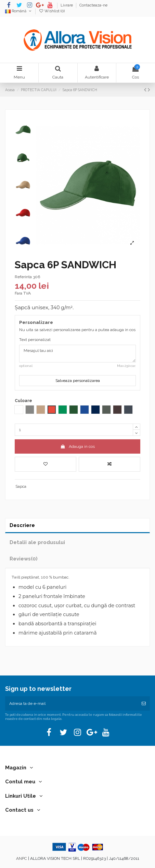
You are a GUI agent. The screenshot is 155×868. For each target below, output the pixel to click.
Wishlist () (52, 11)
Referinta (23, 277)
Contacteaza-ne (93, 5)
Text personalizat (35, 340)
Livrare (67, 5)
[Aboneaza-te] (144, 703)
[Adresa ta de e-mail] (71, 703)
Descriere (22, 525)
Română (19, 11)
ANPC (22, 858)
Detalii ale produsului (37, 542)
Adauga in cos (77, 446)
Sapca (21, 486)
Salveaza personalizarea (78, 381)
